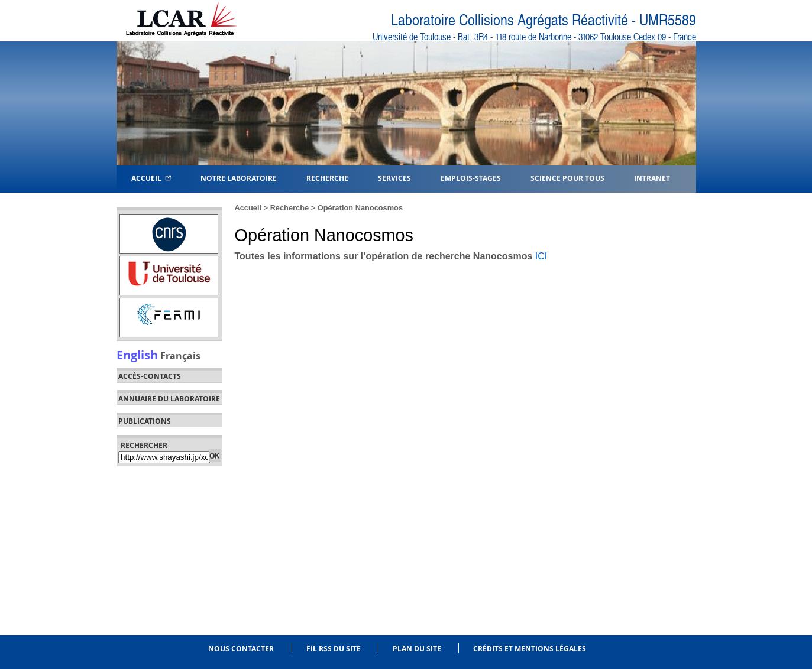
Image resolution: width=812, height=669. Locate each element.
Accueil (151, 178)
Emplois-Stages (471, 178)
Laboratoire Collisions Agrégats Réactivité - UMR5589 (544, 20)
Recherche (289, 208)
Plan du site (417, 649)
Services (394, 178)
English (137, 355)
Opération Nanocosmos (360, 208)
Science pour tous (567, 178)
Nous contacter (241, 649)
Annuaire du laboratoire (169, 399)
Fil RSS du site (334, 649)
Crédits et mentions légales (530, 649)
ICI (541, 256)
